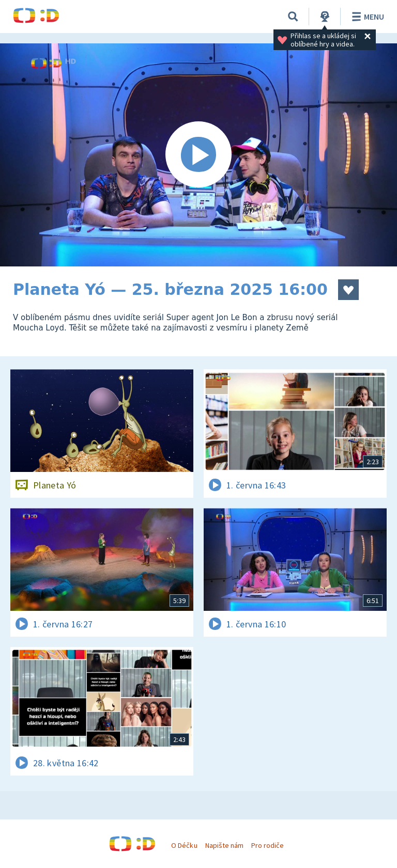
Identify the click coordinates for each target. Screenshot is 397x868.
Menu (366, 17)
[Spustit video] (198, 155)
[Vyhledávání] (293, 17)
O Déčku (184, 845)
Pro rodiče (268, 845)
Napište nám (224, 845)
